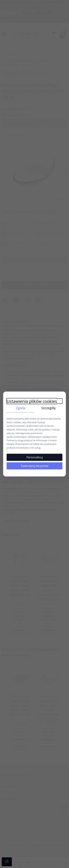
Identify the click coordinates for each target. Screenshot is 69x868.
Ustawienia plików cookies (32, 401)
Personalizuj (35, 457)
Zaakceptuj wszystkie (35, 466)
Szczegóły (49, 408)
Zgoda (21, 408)
